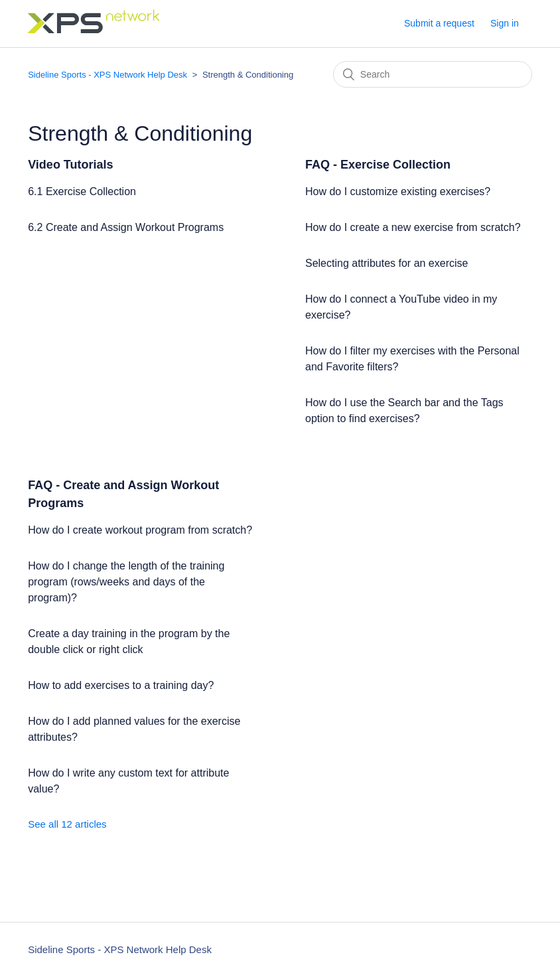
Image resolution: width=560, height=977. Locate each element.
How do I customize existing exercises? (398, 191)
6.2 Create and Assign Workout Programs (126, 227)
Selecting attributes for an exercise (386, 263)
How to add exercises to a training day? (121, 685)
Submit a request (439, 23)
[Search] (433, 74)
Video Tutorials (70, 165)
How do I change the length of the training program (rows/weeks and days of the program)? (126, 582)
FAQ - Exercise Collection (378, 165)
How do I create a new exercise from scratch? (413, 227)
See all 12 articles (67, 824)
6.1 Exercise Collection (82, 191)
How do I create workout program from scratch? (140, 530)
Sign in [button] (505, 23)
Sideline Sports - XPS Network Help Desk (107, 75)
